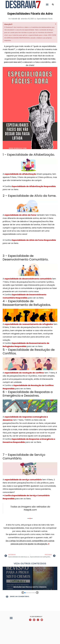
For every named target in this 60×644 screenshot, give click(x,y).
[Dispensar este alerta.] (56, 26)
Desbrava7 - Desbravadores (50, 5)
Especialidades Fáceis (45, 21)
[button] (47, 5)
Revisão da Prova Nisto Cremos (30, 589)
